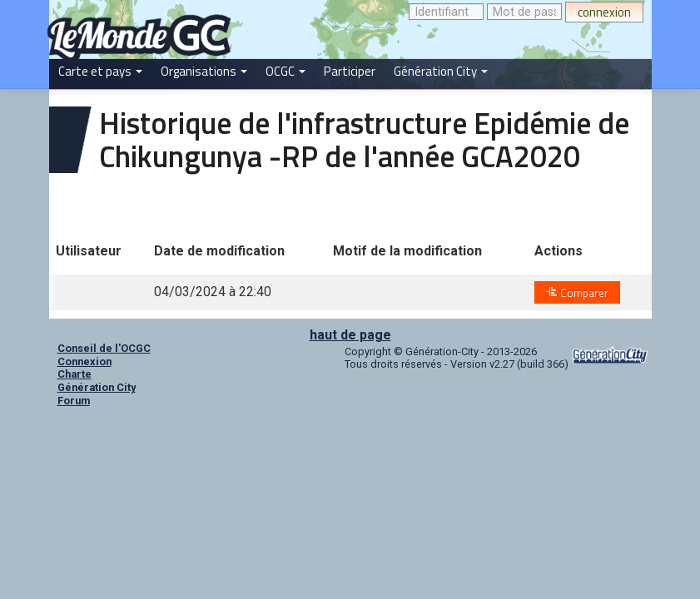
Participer (350, 71)
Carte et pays (100, 71)
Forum (74, 401)
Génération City (441, 71)
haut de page (350, 335)
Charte (74, 374)
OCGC (285, 71)
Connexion (84, 361)
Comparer (577, 293)
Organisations (204, 71)
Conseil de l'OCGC (104, 348)
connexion (604, 12)
